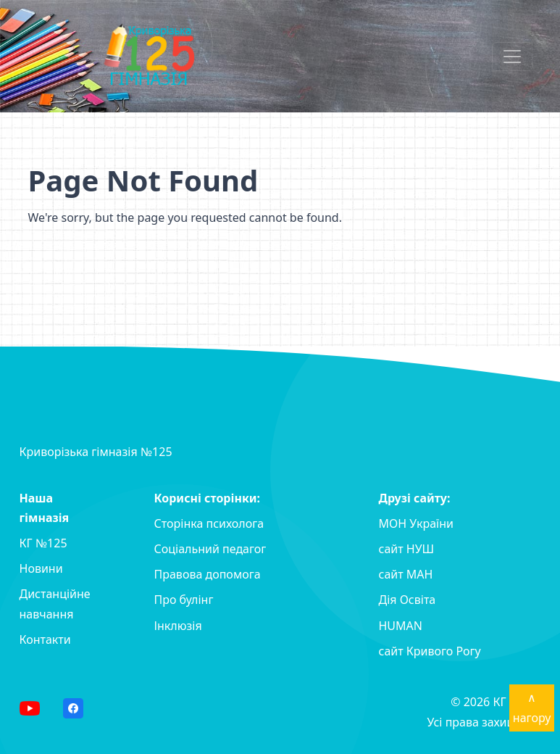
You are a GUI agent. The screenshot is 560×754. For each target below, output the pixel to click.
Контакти (45, 639)
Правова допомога (208, 574)
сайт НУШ (407, 549)
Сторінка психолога (209, 523)
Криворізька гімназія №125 (96, 452)
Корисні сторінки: (208, 498)
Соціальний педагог (210, 549)
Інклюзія (178, 626)
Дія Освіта (408, 600)
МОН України (416, 523)
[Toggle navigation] (512, 57)
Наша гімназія (45, 508)
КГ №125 (43, 543)
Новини (41, 568)
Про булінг (184, 600)
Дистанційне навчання (55, 604)
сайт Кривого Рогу (430, 651)
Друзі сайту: (415, 498)
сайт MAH (406, 574)
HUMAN (401, 626)
